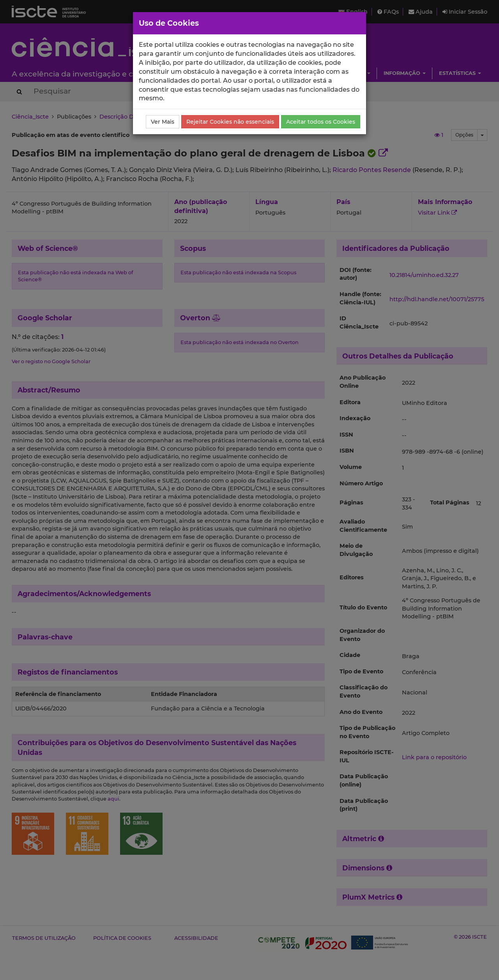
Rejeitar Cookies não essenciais (230, 122)
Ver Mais (163, 122)
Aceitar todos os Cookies (321, 122)
